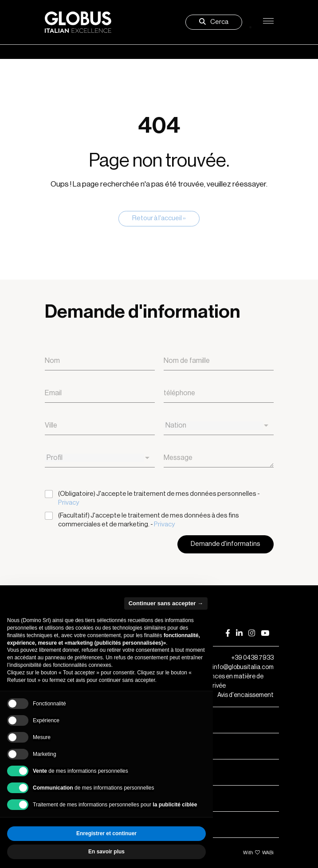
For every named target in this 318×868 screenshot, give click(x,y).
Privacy (69, 503)
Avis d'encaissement (245, 695)
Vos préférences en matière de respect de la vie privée (214, 681)
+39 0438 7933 (252, 658)
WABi (268, 853)
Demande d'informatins (226, 544)
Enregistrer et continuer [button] (106, 833)
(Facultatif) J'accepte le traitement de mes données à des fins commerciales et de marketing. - (149, 520)
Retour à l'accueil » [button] (159, 218)
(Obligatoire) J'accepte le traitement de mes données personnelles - (159, 498)
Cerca (214, 22)
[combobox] (219, 426)
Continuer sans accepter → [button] (166, 603)
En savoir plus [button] (106, 852)
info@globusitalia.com (243, 667)
